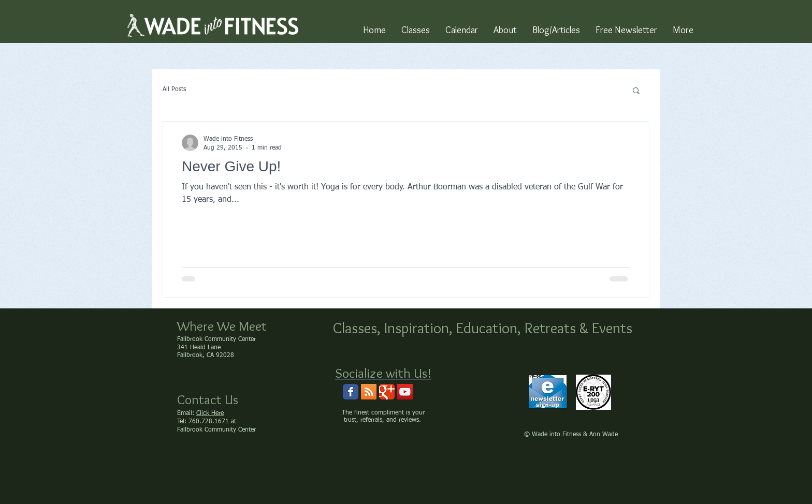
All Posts (174, 90)
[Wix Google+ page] (387, 392)
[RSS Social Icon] (369, 392)
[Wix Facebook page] (351, 392)
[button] (636, 91)
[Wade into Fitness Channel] (405, 392)
